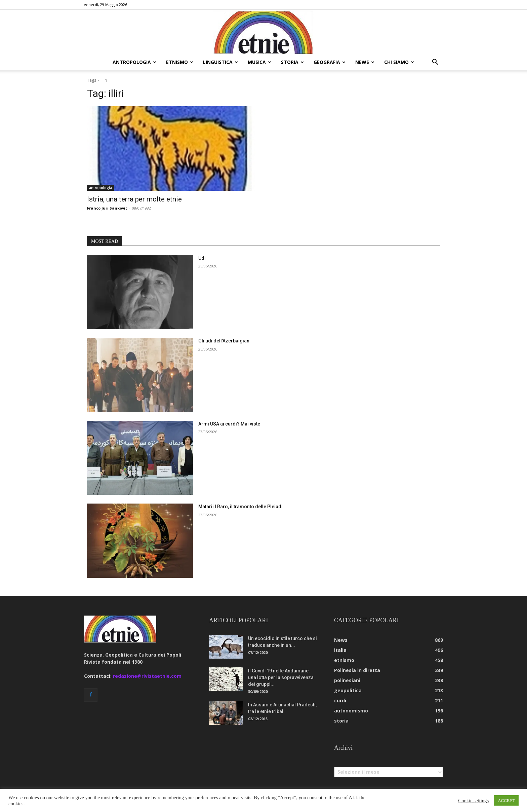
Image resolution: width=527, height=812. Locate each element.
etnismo (180, 62)
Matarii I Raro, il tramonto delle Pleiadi (240, 507)
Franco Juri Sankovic (107, 208)
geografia (330, 62)
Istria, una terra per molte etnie (134, 199)
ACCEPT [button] (506, 800)
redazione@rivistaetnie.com (147, 676)
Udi (202, 258)
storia (292, 62)
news (365, 62)
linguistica (220, 62)
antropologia (134, 62)
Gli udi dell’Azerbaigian (224, 341)
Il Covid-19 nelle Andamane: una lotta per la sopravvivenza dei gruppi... (281, 677)
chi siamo (399, 62)
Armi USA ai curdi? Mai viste (229, 424)
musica (259, 62)
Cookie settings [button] (473, 801)
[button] (435, 63)
